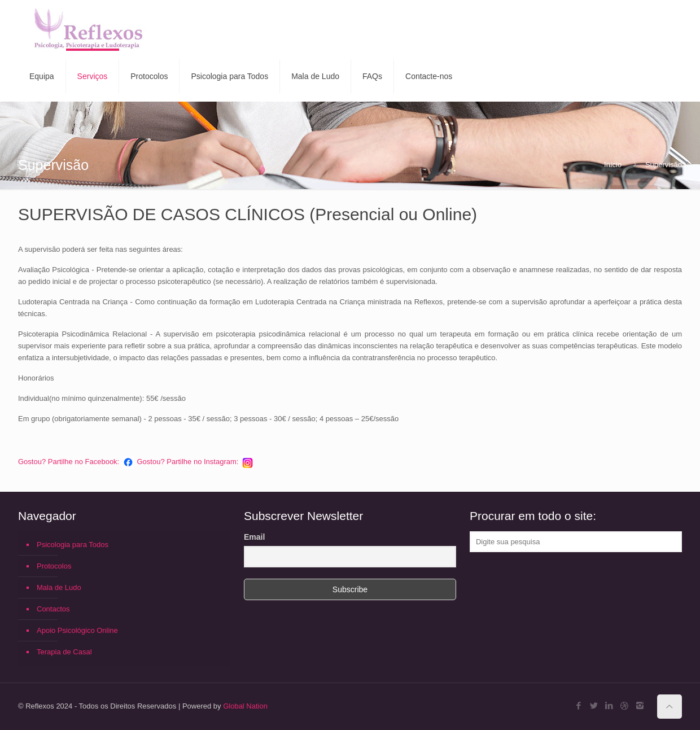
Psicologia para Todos (73, 545)
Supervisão (664, 165)
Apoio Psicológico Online (77, 630)
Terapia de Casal (64, 652)
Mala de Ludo (59, 587)
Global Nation (245, 706)
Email (254, 537)
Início (613, 165)
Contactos (53, 609)
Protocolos (54, 566)
